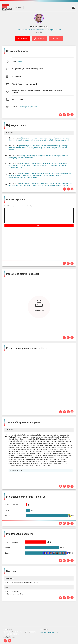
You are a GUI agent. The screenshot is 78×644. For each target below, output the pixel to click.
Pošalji (39, 226)
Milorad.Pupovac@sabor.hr (27, 107)
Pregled (24, 38)
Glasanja (41, 38)
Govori (58, 38)
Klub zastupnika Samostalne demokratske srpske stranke (39, 30)
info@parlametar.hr (10, 637)
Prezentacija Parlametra (48, 632)
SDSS (20, 61)
